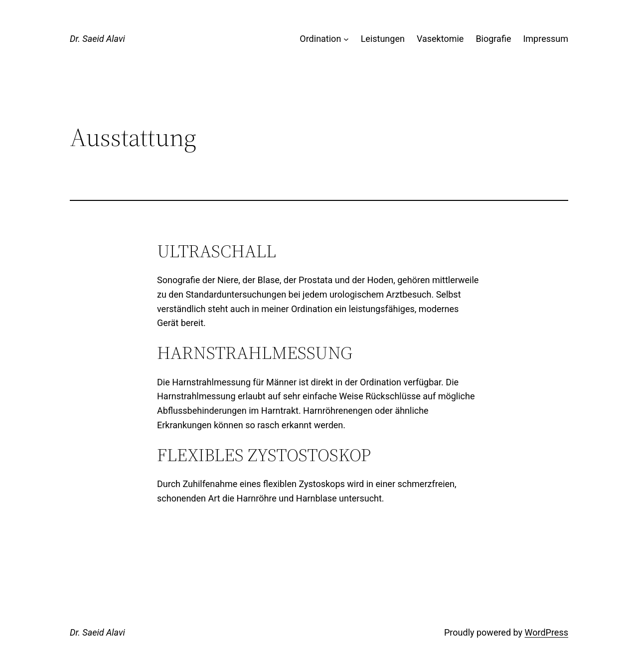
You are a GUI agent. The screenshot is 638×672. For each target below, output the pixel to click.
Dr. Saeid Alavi (97, 39)
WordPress (547, 632)
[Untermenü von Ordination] (346, 39)
